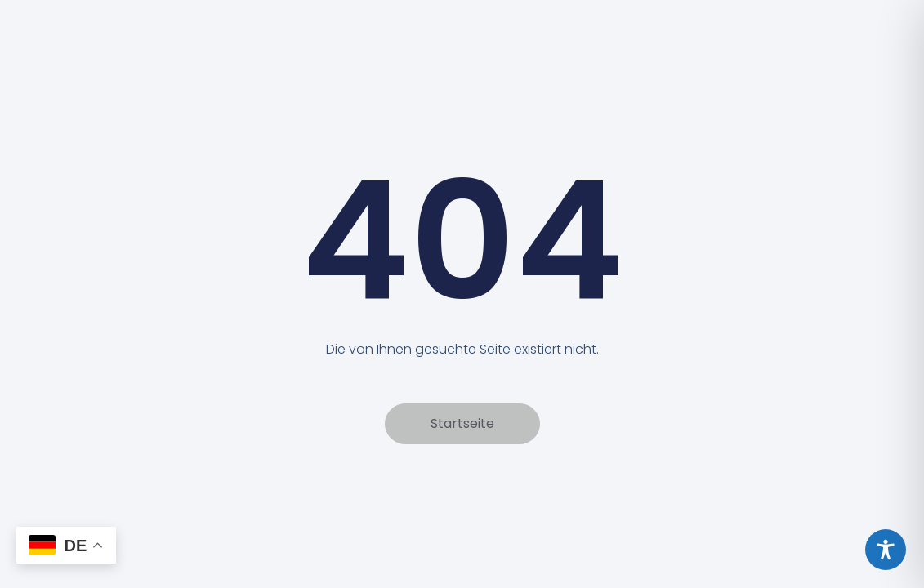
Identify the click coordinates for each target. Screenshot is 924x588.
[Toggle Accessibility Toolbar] (886, 550)
